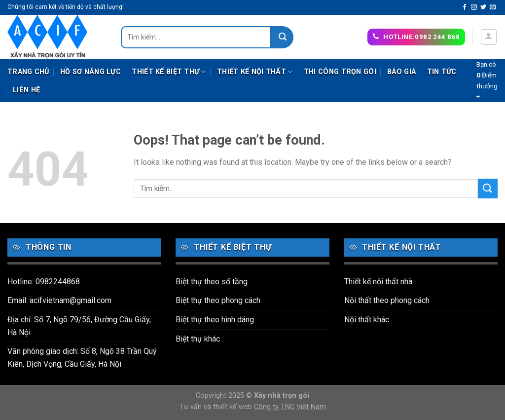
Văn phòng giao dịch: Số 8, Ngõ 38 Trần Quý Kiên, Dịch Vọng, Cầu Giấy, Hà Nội (82, 358)
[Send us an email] (493, 7)
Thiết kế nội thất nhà (378, 282)
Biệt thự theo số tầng (212, 282)
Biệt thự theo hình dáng (215, 320)
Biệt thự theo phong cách (218, 300)
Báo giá (401, 72)
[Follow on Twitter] (483, 7)
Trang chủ (28, 72)
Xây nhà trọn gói (282, 396)
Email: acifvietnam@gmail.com (59, 300)
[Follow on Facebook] (465, 7)
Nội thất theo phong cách (387, 300)
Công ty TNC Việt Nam (290, 407)
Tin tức (442, 72)
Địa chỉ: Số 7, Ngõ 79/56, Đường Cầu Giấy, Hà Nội (79, 326)
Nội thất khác (367, 320)
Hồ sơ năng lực (90, 72)
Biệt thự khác (198, 339)
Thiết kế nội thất (255, 72)
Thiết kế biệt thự (169, 72)
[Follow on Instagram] (474, 7)
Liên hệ (26, 90)
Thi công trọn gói (340, 72)
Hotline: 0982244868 (44, 282)
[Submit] (282, 37)
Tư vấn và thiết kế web (217, 407)
